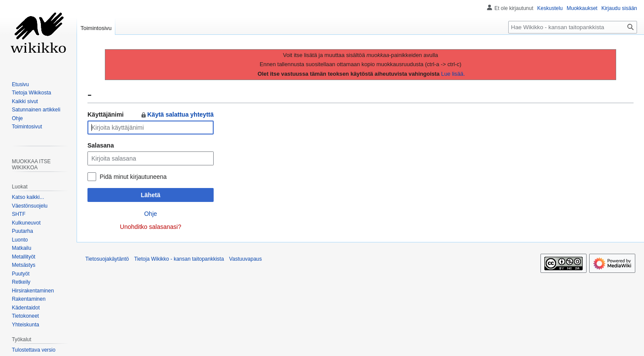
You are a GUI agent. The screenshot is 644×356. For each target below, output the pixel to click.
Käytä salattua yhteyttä (177, 114)
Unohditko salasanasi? (151, 227)
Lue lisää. (453, 74)
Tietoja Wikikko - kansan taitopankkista (179, 259)
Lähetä (150, 195)
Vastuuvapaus (246, 259)
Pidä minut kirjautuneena (133, 177)
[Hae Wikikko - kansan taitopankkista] (573, 27)
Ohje (151, 214)
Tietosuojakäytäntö (107, 259)
